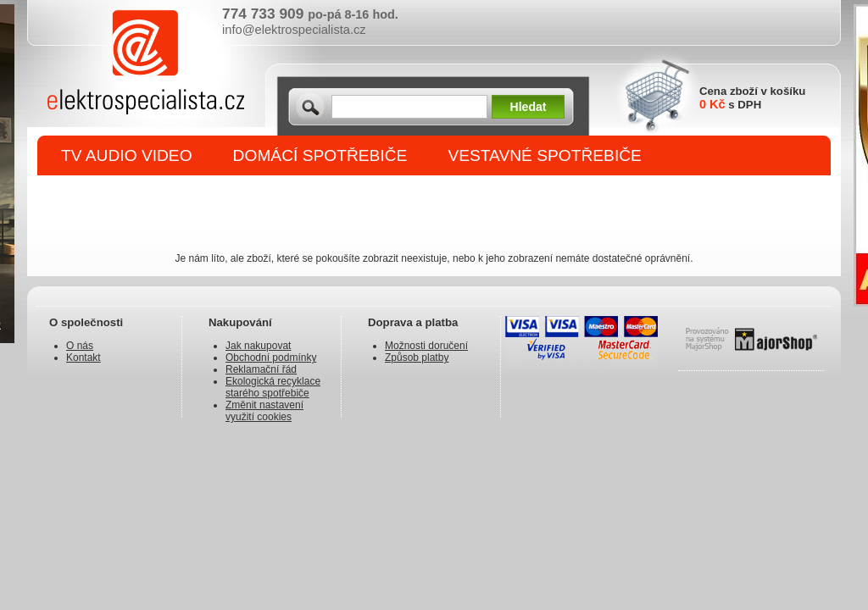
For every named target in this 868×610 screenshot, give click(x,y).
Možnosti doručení (426, 346)
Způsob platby (417, 358)
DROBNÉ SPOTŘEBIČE (150, 196)
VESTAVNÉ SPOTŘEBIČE (545, 155)
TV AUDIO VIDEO (127, 155)
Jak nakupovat (258, 346)
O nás (80, 346)
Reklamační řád (261, 369)
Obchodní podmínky (271, 358)
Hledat (529, 107)
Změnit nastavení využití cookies (264, 411)
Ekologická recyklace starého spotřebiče (273, 387)
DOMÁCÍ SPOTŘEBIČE (320, 155)
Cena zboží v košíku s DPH (752, 98)
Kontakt (83, 358)
